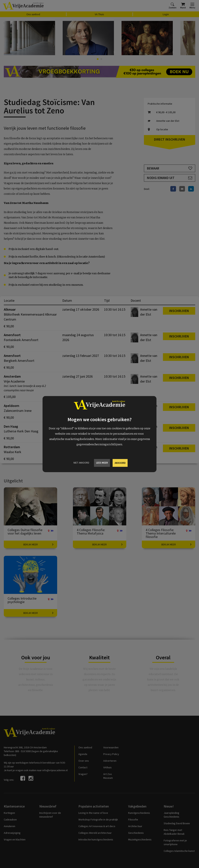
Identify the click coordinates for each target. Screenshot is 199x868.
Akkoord (120, 463)
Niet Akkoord (81, 463)
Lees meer (102, 463)
